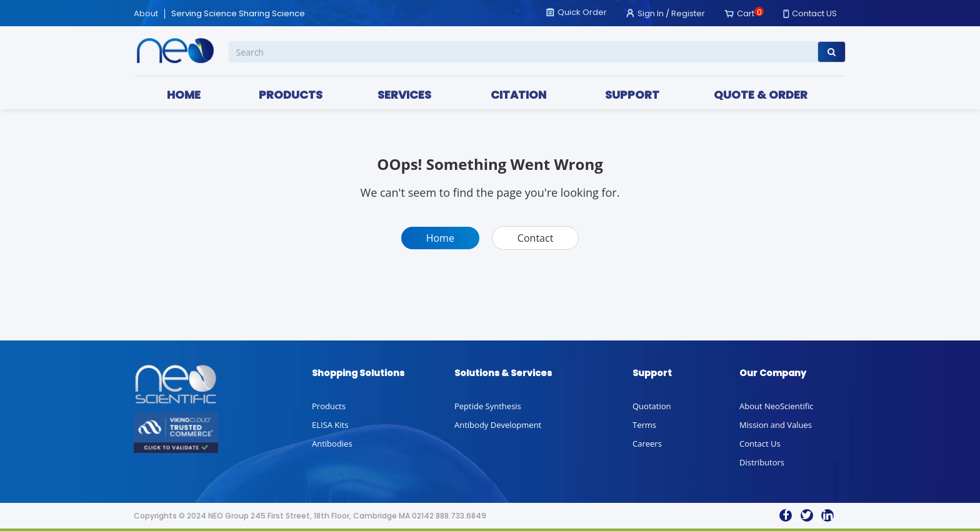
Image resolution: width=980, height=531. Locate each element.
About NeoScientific (777, 406)
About (146, 14)
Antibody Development (498, 425)
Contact (535, 238)
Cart (746, 13)
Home (440, 238)
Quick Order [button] (582, 12)
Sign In (651, 13)
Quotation (652, 406)
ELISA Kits (330, 425)
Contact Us (760, 444)
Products (329, 406)
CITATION (518, 95)
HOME (184, 95)
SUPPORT (632, 95)
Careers (647, 444)
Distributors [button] (762, 462)
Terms (644, 425)
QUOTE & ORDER (761, 95)
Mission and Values (776, 425)
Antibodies (332, 444)
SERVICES (404, 95)
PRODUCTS (291, 95)
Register (688, 13)
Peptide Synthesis (488, 406)
